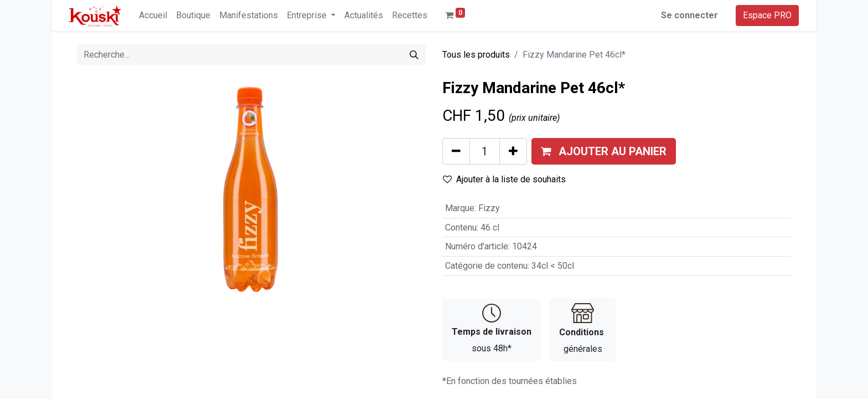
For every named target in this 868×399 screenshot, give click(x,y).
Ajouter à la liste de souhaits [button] (504, 179)
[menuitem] (153, 16)
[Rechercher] (414, 55)
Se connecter (689, 15)
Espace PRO (767, 15)
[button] (604, 151)
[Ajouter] (513, 151)
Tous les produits (476, 55)
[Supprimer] (456, 151)
